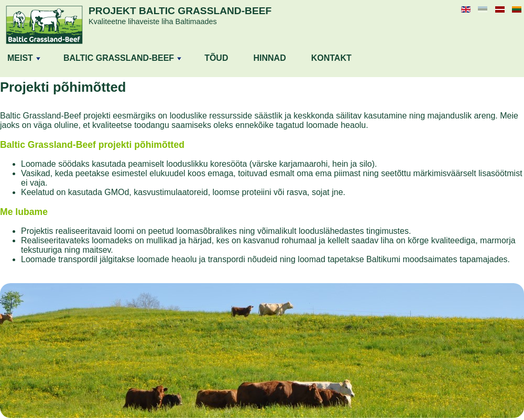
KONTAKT (331, 58)
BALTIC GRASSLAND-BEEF (122, 58)
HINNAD (269, 58)
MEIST (24, 58)
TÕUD (216, 58)
